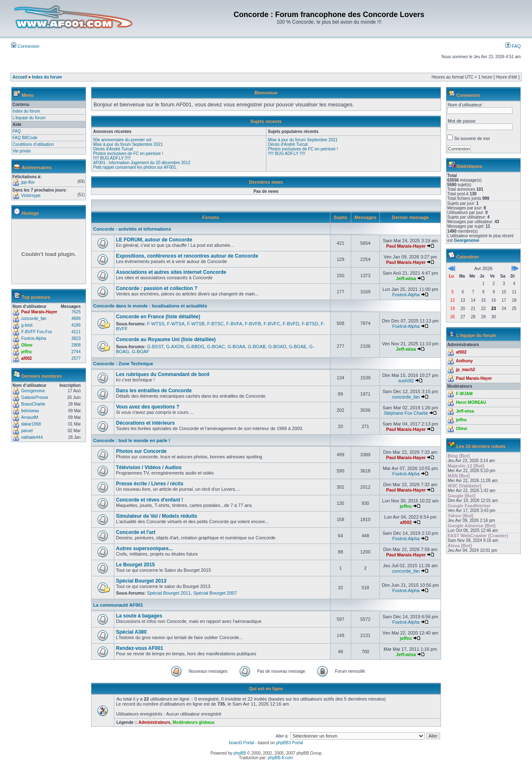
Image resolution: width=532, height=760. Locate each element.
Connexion (25, 46)
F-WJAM (464, 394)
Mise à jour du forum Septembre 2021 (128, 144)
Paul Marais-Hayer (39, 312)
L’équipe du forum (29, 118)
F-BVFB (253, 324)
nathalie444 (32, 437)
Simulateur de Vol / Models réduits (156, 516)
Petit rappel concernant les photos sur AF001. (135, 167)
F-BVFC (272, 324)
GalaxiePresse (35, 397)
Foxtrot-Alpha (34, 338)
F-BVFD (291, 324)
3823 (76, 338)
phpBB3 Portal (289, 743)
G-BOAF (140, 352)
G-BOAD (277, 347)
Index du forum (47, 77)
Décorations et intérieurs (145, 423)
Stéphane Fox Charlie (406, 413)
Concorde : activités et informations (132, 229)
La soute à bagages (139, 616)
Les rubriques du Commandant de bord (163, 374)
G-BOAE (298, 347)
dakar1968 (31, 424)
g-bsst (27, 325)
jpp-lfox (28, 182)
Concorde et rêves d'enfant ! (150, 500)
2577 (76, 358)
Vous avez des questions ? (148, 407)
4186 (76, 325)
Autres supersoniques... (144, 548)
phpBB (240, 753)
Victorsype (31, 196)
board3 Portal (241, 743)
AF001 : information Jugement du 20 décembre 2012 (142, 163)
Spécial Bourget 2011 (169, 593)
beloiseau (30, 411)
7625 (76, 312)
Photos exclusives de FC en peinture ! (128, 154)
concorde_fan (34, 319)
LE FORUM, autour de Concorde (154, 240)
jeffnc (27, 352)
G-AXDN (175, 347)
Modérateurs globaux (193, 722)
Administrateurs (154, 722)
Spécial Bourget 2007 (215, 593)
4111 (76, 332)
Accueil (20, 77)
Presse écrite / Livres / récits (150, 484)
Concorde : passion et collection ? (157, 288)
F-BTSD (310, 324)
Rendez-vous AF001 (140, 648)
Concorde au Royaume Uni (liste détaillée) (166, 339)
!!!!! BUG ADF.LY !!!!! (112, 158)
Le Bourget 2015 (135, 565)
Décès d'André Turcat (113, 149)
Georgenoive (33, 391)
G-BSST (155, 347)
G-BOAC (216, 347)
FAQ (513, 46)
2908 (76, 345)
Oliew (27, 345)
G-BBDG (195, 347)
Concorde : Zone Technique (123, 364)
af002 (27, 358)
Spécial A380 (131, 632)
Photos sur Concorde (141, 451)
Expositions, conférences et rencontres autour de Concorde (187, 256)
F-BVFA (234, 324)
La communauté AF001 (118, 605)
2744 (76, 352)
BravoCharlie (33, 404)
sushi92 (406, 381)
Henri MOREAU (471, 402)
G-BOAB (257, 347)
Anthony (464, 361)
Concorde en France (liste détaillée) (158, 317)
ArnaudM (30, 417)
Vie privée (22, 151)
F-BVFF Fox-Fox (37, 332)
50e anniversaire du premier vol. (123, 140)
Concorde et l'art (136, 532)
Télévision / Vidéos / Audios (149, 467)
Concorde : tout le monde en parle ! (132, 440)
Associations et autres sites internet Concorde (171, 272)
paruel (27, 431)
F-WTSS (156, 324)
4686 (76, 319)
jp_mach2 (465, 370)
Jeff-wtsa (406, 278)
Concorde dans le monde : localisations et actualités (150, 306)
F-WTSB (196, 324)
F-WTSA (176, 324)
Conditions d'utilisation (33, 144)
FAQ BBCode (25, 138)
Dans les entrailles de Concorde (154, 391)
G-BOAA (236, 347)
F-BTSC (215, 324)
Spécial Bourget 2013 (141, 581)
